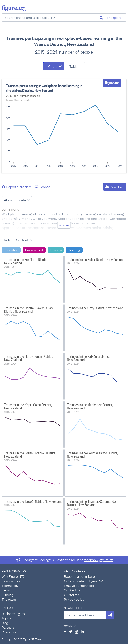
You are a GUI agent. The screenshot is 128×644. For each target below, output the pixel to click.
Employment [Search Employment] (34, 250)
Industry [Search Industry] (56, 250)
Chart (52, 66)
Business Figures (14, 613)
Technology (10, 585)
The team (9, 599)
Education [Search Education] (11, 250)
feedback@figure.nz (98, 560)
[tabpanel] (64, 126)
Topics (6, 618)
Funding (7, 595)
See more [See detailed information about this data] (64, 225)
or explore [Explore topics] (116, 17)
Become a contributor (80, 576)
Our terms (71, 595)
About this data (15, 200)
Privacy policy (74, 599)
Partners (8, 627)
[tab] (54, 66)
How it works (11, 581)
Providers (9, 632)
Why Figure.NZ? (13, 576)
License (43, 187)
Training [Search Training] (74, 250)
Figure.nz (14, 8)
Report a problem (17, 187)
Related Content (16, 240)
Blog (5, 623)
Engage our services (79, 585)
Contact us (72, 590)
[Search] (101, 17)
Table (73, 66)
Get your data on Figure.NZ (84, 581)
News (6, 590)
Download (115, 187)
